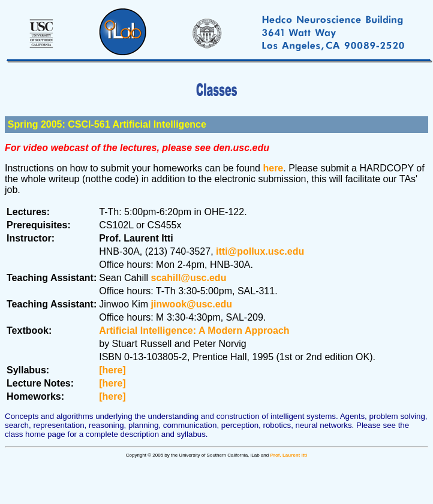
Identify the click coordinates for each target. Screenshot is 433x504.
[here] (112, 370)
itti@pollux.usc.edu (260, 251)
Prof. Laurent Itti (288, 455)
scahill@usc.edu (189, 278)
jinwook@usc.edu (192, 304)
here (273, 168)
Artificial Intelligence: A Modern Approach (194, 331)
